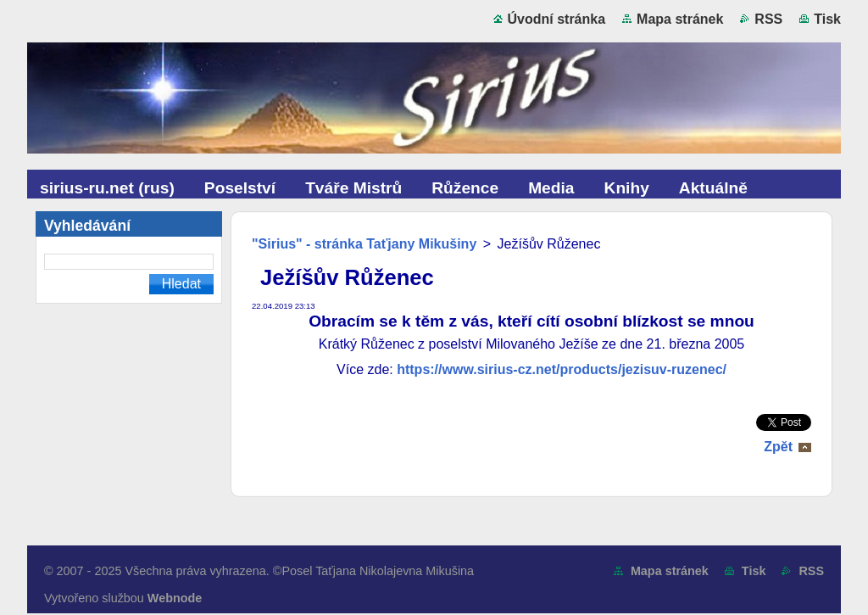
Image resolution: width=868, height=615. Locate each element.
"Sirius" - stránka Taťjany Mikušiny (364, 244)
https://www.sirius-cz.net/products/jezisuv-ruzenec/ (562, 369)
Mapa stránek (680, 19)
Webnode (175, 598)
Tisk (827, 19)
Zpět (778, 447)
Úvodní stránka (557, 19)
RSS (768, 19)
